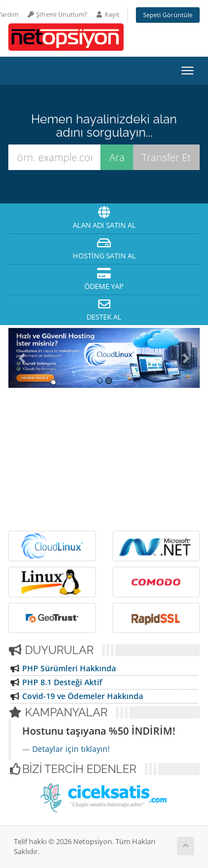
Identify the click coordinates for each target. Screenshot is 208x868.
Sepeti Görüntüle (168, 15)
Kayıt (107, 14)
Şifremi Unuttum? (57, 14)
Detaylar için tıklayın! (71, 749)
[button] (23, 358)
